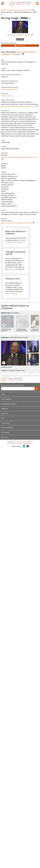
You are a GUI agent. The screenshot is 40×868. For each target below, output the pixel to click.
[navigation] (3, 4)
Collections (5, 409)
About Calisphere (6, 399)
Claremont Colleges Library (10, 10)
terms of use (12, 269)
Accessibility (5, 433)
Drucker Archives (25, 10)
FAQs (3, 418)
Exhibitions (4, 413)
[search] (37, 4)
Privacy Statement (7, 428)
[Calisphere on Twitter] (24, 446)
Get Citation (20, 39)
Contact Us (5, 437)
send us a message (11, 294)
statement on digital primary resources (16, 241)
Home (3, 394)
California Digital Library (25, 443)
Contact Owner (20, 46)
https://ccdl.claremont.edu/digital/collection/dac (17, 223)
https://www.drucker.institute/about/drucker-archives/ (18, 106)
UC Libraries (29, 442)
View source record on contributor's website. (19, 53)
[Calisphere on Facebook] (28, 446)
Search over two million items (12, 385)
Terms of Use (5, 423)
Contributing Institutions (9, 404)
